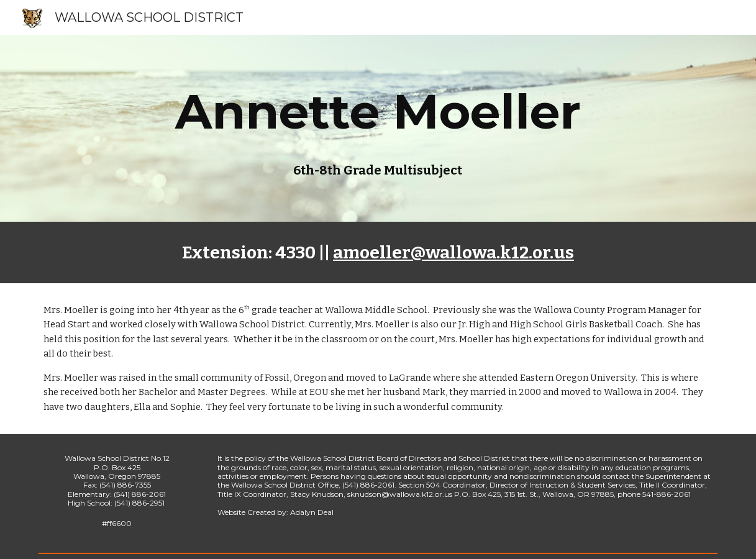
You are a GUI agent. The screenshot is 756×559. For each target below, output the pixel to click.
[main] (378, 112)
